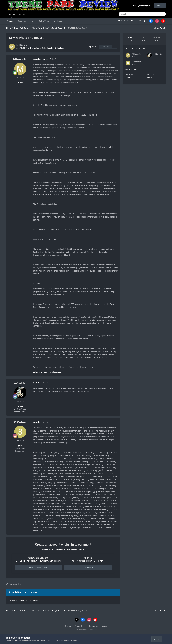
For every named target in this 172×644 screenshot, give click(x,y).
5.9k (20, 406)
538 (20, 83)
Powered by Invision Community (86, 629)
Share (93, 47)
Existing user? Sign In (142, 6)
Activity (22, 14)
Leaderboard (59, 21)
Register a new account (38, 567)
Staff (32, 21)
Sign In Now (88, 567)
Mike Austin (24, 45)
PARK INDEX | (131, 21)
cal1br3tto (20, 383)
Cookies (104, 626)
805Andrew (20, 422)
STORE (139, 21)
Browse (12, 15)
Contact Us (93, 626)
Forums (10, 21)
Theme (69, 626)
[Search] (133, 14)
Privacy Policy (80, 626)
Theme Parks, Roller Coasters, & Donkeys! (47, 48)
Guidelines (22, 21)
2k (20, 446)
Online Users (44, 21)
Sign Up (160, 5)
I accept (158, 639)
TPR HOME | (122, 21)
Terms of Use (11, 641)
